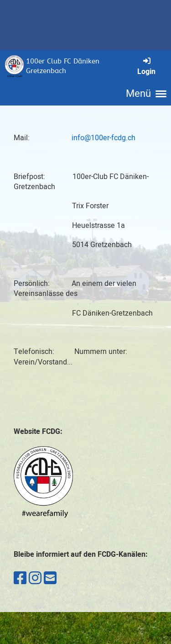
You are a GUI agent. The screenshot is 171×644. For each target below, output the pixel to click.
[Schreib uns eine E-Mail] (50, 578)
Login (146, 66)
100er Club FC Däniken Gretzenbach (63, 66)
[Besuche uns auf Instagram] (35, 578)
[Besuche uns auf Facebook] (20, 578)
